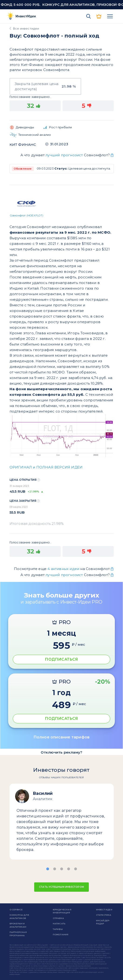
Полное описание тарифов (62, 737)
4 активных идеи (64, 569)
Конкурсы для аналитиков (19, 917)
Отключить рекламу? (62, 752)
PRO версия (99, 16)
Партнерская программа (18, 934)
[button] (48, 869)
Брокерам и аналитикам (18, 925)
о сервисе (16, 910)
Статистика (104, 915)
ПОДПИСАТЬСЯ (61, 659)
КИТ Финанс (23, 145)
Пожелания (61, 934)
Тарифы (58, 929)
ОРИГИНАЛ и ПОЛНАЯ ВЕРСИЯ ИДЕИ (46, 467)
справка (58, 918)
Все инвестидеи (26, 28)
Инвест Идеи (104, 910)
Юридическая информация (62, 911)
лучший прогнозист (64, 155)
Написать (59, 924)
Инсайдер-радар (103, 922)
